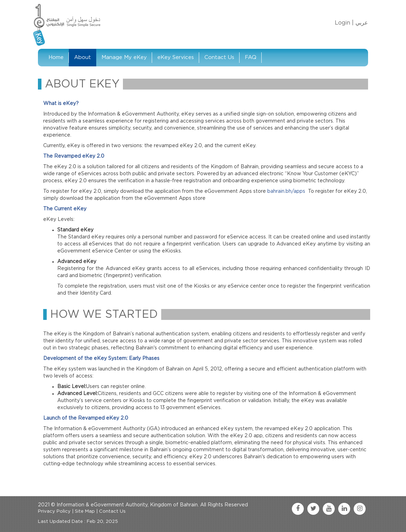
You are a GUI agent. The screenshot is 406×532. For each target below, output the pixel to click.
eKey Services (176, 57)
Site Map (85, 511)
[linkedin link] (344, 509)
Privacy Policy (54, 511)
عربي (362, 23)
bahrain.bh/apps (286, 191)
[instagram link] (360, 509)
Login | (344, 23)
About (83, 57)
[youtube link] (329, 509)
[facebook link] (298, 509)
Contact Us (219, 57)
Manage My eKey (124, 57)
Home (56, 57)
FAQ (251, 57)
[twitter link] (313, 509)
